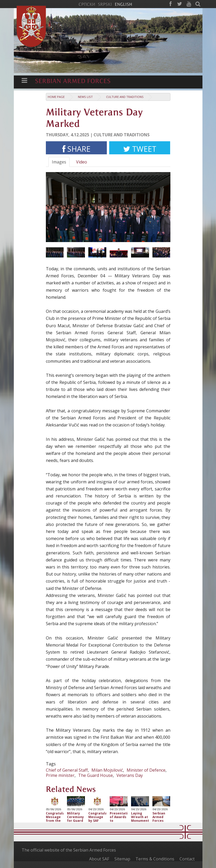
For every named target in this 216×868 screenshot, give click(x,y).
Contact (187, 859)
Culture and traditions (125, 97)
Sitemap (122, 859)
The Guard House (95, 775)
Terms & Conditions (155, 859)
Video (82, 162)
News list (85, 97)
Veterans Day (130, 775)
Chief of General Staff (67, 770)
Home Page (56, 97)
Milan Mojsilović (107, 770)
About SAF (99, 859)
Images (59, 162)
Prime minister (60, 775)
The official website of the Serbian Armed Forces (69, 850)
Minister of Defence (146, 770)
